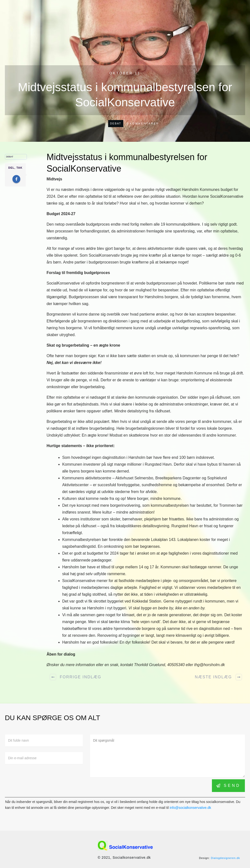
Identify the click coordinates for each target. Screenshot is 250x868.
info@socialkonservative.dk (190, 808)
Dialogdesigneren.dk (225, 858)
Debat (116, 123)
